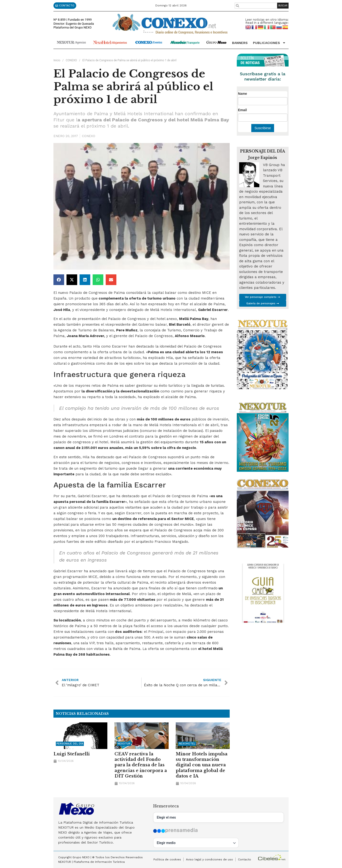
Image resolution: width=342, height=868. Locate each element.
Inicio (57, 60)
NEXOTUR (124, 744)
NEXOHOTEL (187, 744)
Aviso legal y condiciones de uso (209, 859)
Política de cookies (167, 859)
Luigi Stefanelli (72, 754)
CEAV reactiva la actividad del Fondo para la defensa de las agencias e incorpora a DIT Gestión (141, 765)
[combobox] (256, 6)
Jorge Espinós (263, 157)
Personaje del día (70, 744)
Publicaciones (269, 43)
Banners (240, 43)
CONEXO (71, 60)
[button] (59, 280)
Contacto (245, 859)
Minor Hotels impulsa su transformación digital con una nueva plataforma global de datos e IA (202, 765)
